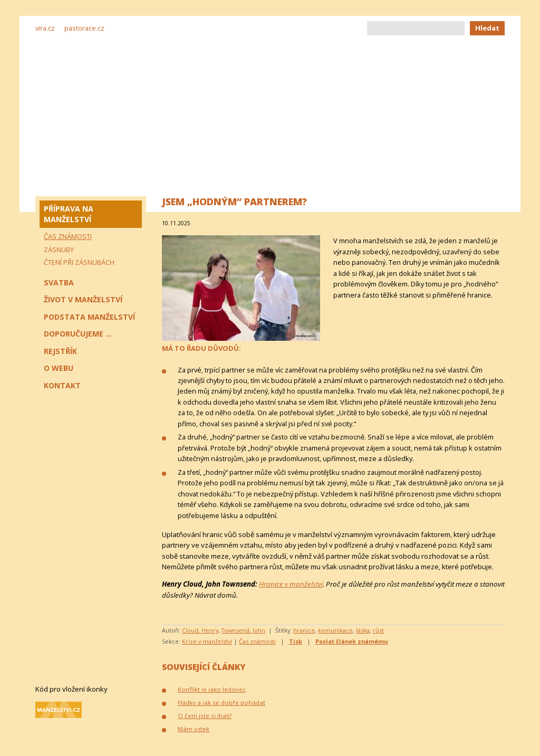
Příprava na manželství (69, 214)
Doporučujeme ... (78, 334)
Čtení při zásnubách (79, 262)
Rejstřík (60, 351)
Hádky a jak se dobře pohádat (221, 702)
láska (363, 630)
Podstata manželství (89, 317)
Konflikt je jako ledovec (212, 689)
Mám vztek (194, 729)
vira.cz (45, 28)
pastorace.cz (84, 28)
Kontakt (62, 385)
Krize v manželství (207, 641)
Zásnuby (59, 250)
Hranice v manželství (291, 584)
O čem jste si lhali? (205, 716)
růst (378, 630)
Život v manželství (83, 299)
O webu (59, 368)
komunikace (335, 630)
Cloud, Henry (200, 630)
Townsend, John (243, 630)
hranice (304, 630)
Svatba (59, 283)
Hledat (487, 28)
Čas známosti (257, 641)
